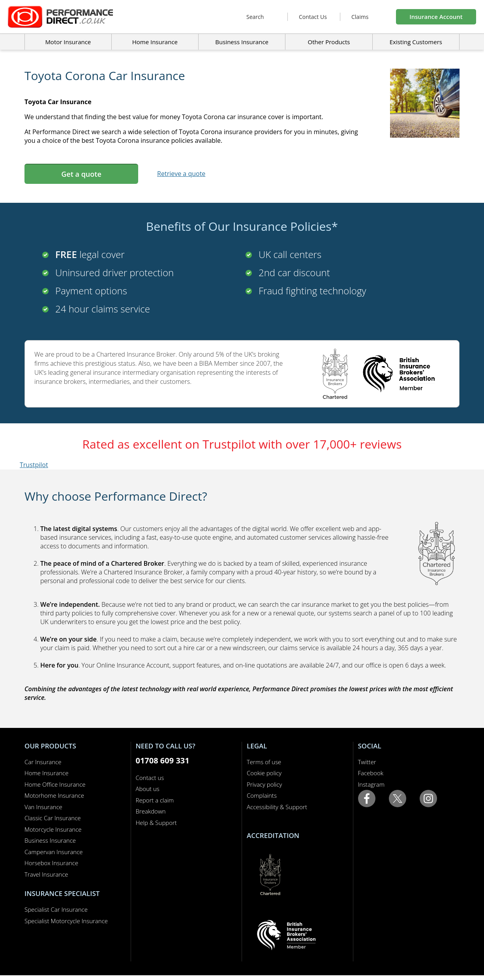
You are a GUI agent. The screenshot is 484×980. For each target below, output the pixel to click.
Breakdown (151, 811)
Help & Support (156, 823)
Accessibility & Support (277, 807)
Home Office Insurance (55, 784)
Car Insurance (43, 762)
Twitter (367, 762)
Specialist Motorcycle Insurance (66, 921)
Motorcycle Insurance (53, 829)
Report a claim (155, 800)
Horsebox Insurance (51, 863)
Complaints (262, 795)
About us (148, 789)
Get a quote (81, 174)
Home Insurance (46, 773)
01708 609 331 (163, 760)
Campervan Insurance (54, 852)
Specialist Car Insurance (56, 909)
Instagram (371, 784)
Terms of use (264, 762)
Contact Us (313, 17)
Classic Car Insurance (53, 818)
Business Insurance (242, 42)
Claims (360, 17)
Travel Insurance (46, 874)
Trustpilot (34, 465)
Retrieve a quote (181, 174)
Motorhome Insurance (54, 795)
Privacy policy (264, 784)
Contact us (150, 778)
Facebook (371, 773)
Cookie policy (264, 773)
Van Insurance (43, 807)
